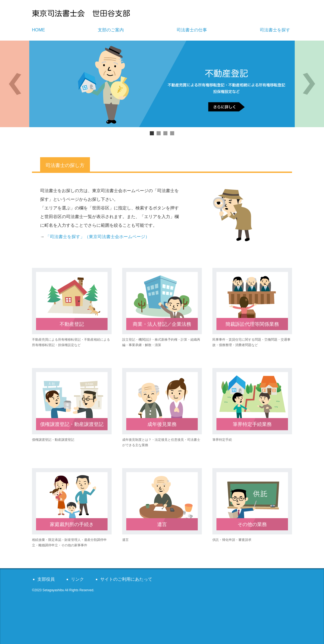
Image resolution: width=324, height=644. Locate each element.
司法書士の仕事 (192, 30)
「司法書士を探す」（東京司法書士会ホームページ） (98, 237)
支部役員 (46, 579)
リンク (77, 579)
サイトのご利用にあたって (126, 579)
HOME (38, 30)
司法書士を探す (275, 30)
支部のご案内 (111, 30)
